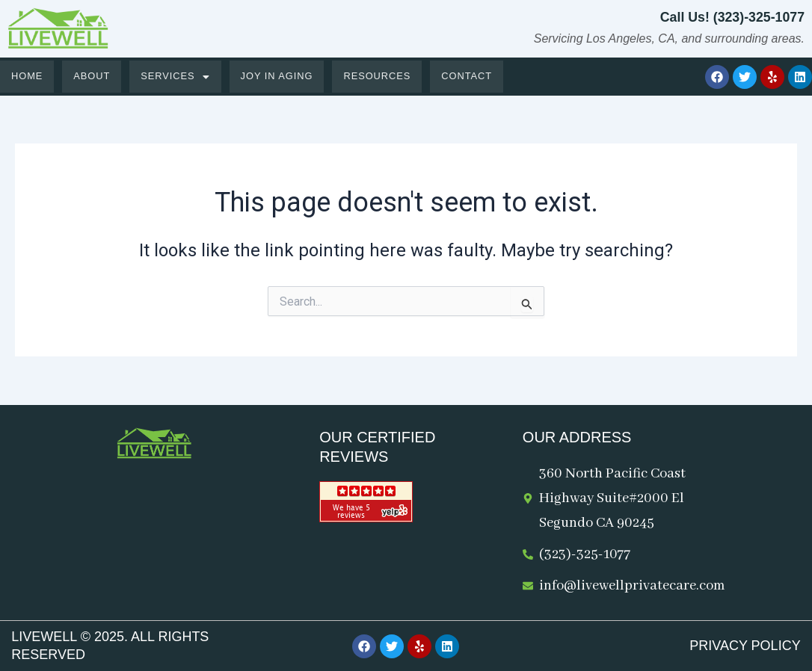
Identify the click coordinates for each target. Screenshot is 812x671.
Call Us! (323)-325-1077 (731, 17)
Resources (381, 77)
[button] (177, 77)
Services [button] (177, 77)
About (93, 77)
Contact (471, 77)
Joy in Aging (279, 77)
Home (27, 77)
